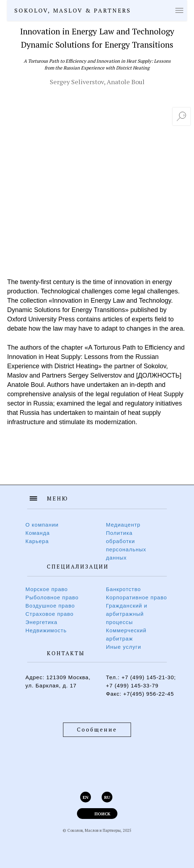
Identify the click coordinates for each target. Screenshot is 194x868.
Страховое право (50, 614)
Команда (38, 533)
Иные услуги (123, 647)
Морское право (47, 589)
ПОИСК (102, 814)
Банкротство (123, 589)
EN (86, 797)
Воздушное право (50, 606)
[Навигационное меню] (179, 10)
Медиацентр (123, 525)
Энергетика (41, 622)
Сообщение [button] (97, 729)
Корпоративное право (137, 597)
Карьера (37, 541)
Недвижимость (46, 630)
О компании (42, 525)
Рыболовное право (52, 597)
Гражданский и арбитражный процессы (127, 614)
